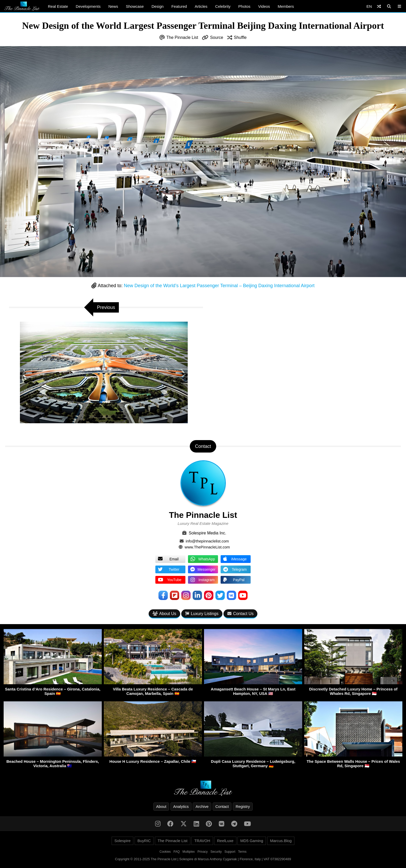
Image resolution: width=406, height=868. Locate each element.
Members (286, 6)
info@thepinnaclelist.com (207, 541)
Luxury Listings (202, 614)
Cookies (165, 852)
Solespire (123, 841)
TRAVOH (202, 841)
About (161, 806)
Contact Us (240, 614)
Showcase (135, 6)
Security (216, 852)
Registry (243, 806)
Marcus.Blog (281, 841)
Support (230, 852)
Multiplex (189, 852)
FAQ (177, 852)
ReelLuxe (225, 841)
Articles (201, 6)
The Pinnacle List (182, 37)
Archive (202, 806)
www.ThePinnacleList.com (207, 547)
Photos (244, 6)
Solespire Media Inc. (208, 533)
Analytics (181, 806)
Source (217, 37)
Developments (88, 6)
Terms (242, 852)
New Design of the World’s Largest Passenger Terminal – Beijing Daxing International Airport (219, 286)
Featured (179, 6)
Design (158, 6)
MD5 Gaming (252, 841)
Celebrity (223, 6)
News (113, 6)
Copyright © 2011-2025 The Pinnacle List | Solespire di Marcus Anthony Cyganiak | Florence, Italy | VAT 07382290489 (203, 859)
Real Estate (58, 6)
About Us (164, 614)
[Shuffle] (379, 6)
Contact (222, 806)
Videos (264, 6)
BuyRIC (144, 841)
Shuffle (240, 37)
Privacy (203, 852)
